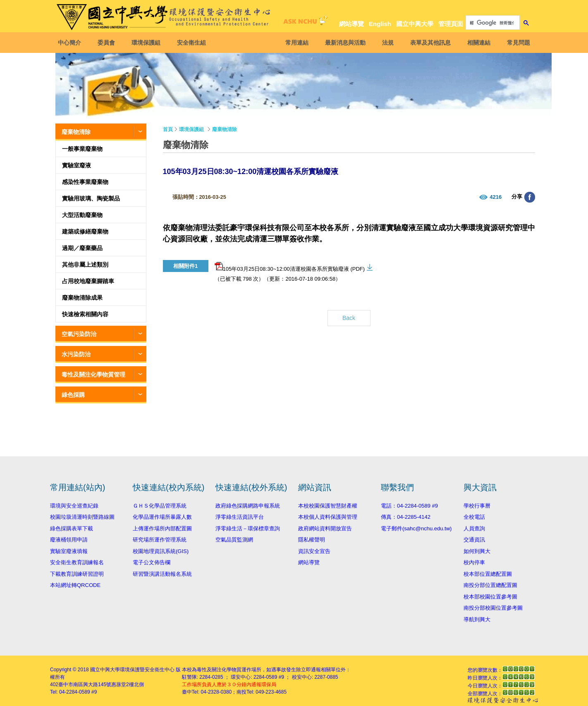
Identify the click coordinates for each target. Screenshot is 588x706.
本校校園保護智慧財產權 (328, 506)
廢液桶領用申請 (69, 540)
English (380, 24)
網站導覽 (351, 24)
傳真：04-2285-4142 (406, 517)
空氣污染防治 (79, 334)
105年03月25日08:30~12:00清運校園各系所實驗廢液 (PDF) (290, 267)
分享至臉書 (530, 197)
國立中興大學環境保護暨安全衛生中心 (132, 670)
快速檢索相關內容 (85, 314)
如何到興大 (477, 551)
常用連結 (294, 43)
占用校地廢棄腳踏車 (88, 281)
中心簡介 (72, 43)
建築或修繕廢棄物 (85, 231)
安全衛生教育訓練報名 (77, 562)
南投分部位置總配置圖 (490, 585)
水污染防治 (76, 354)
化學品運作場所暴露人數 (162, 517)
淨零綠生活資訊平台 (240, 517)
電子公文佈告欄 (152, 562)
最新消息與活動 (343, 43)
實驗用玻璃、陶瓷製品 (91, 198)
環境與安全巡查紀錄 (74, 506)
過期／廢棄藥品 (82, 248)
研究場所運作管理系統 (160, 540)
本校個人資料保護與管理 (328, 517)
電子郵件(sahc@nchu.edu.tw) (416, 528)
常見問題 (516, 43)
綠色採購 (73, 395)
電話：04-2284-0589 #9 (409, 506)
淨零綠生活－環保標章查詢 (248, 528)
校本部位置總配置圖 (488, 574)
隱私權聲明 (312, 540)
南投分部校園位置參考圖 (493, 608)
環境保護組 (148, 43)
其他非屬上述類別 (85, 265)
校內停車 (474, 562)
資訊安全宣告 (314, 551)
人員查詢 (474, 528)
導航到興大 (477, 619)
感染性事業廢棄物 (85, 182)
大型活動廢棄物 (82, 215)
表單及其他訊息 (428, 43)
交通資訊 (474, 540)
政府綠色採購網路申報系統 (248, 506)
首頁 (168, 129)
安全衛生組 (194, 43)
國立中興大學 (415, 24)
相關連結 (476, 43)
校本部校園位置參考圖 (490, 597)
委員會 (109, 43)
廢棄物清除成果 (82, 298)
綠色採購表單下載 (72, 528)
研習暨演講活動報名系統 (162, 574)
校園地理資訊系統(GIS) (161, 551)
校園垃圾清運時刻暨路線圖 (82, 517)
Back (349, 318)
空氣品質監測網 (234, 540)
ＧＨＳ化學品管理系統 (160, 506)
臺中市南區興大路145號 (85, 685)
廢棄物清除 (76, 132)
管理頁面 (451, 24)
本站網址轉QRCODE (75, 585)
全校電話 (474, 517)
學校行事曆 (477, 506)
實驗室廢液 (76, 165)
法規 (385, 43)
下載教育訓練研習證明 (77, 574)
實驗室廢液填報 (69, 551)
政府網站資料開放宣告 (325, 528)
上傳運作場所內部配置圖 (162, 528)
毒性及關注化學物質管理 (93, 374)
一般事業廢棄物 (82, 149)
